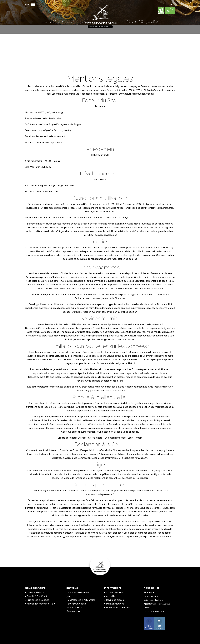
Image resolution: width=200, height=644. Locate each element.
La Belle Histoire (35, 592)
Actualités (111, 596)
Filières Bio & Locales (38, 600)
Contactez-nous (115, 592)
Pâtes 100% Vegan (76, 604)
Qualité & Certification (38, 596)
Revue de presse (115, 600)
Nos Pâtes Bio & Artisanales (81, 600)
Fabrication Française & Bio (41, 604)
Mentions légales (115, 604)
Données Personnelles (118, 608)
